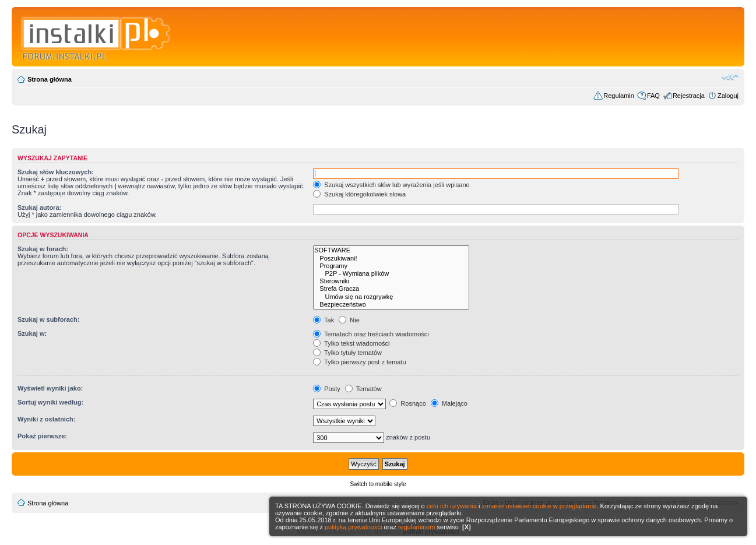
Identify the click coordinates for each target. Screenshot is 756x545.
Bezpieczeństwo (391, 305)
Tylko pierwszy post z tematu (359, 362)
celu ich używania (452, 506)
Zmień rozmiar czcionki (730, 77)
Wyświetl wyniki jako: (50, 388)
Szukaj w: (32, 333)
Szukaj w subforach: (48, 319)
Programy (391, 266)
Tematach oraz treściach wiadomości (371, 334)
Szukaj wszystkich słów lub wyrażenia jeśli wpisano (391, 185)
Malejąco (449, 403)
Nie (349, 320)
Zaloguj (728, 96)
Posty (327, 389)
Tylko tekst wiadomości (351, 343)
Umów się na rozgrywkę (391, 297)
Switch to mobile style (378, 484)
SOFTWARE (391, 250)
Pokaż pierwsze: (42, 436)
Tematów (363, 389)
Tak (324, 320)
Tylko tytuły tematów (347, 353)
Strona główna (50, 79)
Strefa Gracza (391, 289)
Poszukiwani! (391, 259)
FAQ (653, 96)
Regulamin (619, 96)
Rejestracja (689, 96)
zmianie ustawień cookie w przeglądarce (539, 506)
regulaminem (417, 527)
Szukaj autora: (39, 208)
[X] (467, 527)
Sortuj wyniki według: (50, 402)
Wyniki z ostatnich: (46, 419)
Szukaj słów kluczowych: (56, 172)
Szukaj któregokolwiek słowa (359, 194)
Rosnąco (407, 403)
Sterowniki (391, 281)
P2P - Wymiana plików (391, 274)
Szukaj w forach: (43, 249)
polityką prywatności (353, 527)
